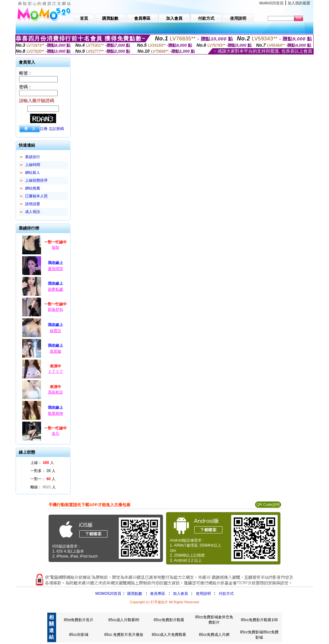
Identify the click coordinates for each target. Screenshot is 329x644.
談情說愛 (33, 204)
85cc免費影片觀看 (169, 620)
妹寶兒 (55, 331)
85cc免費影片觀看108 (259, 620)
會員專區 (158, 594)
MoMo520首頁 (272, 3)
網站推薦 (33, 188)
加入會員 (180, 594)
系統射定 (55, 392)
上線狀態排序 (36, 180)
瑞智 (55, 247)
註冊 (44, 129)
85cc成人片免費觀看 (169, 635)
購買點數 (134, 594)
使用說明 (203, 594)
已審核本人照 (36, 196)
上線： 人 (42, 463)
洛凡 (55, 434)
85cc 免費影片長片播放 (124, 635)
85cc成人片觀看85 (124, 620)
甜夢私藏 (55, 289)
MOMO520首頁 (108, 594)
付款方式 (226, 594)
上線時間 (33, 165)
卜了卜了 (55, 371)
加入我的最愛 (299, 3)
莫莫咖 (55, 351)
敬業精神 (55, 413)
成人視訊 (33, 212)
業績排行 (33, 157)
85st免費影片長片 (79, 620)
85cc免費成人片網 (214, 635)
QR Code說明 (268, 505)
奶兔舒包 (55, 309)
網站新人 (33, 173)
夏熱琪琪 (55, 269)
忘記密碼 (56, 129)
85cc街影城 (78, 635)
